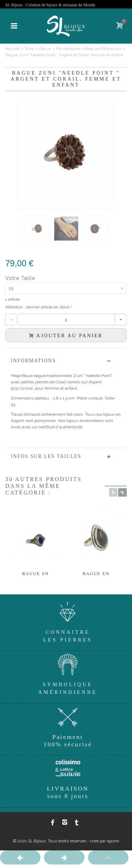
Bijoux (45, 49)
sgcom (113, 841)
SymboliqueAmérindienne (68, 673)
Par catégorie (68, 49)
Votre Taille (21, 278)
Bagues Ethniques (103, 49)
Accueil (12, 49)
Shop (29, 49)
